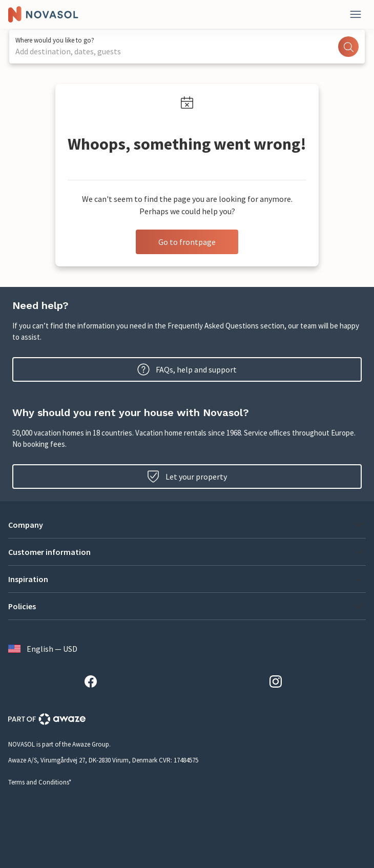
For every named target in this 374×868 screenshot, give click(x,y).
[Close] (356, 14)
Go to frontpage (187, 242)
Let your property (187, 477)
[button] (187, 525)
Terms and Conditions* (40, 782)
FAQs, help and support (187, 369)
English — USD (43, 649)
